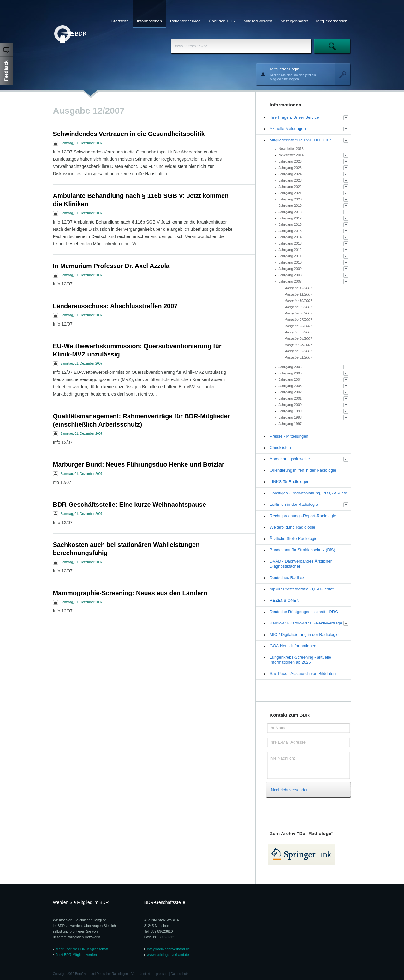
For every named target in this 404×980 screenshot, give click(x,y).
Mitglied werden (258, 21)
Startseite (120, 21)
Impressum (160, 974)
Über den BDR (222, 21)
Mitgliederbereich (332, 21)
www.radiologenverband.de (168, 955)
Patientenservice (185, 21)
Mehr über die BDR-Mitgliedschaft (82, 949)
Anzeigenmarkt (294, 21)
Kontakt (145, 974)
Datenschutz (180, 974)
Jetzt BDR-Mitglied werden (76, 955)
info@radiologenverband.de (168, 949)
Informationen (150, 21)
